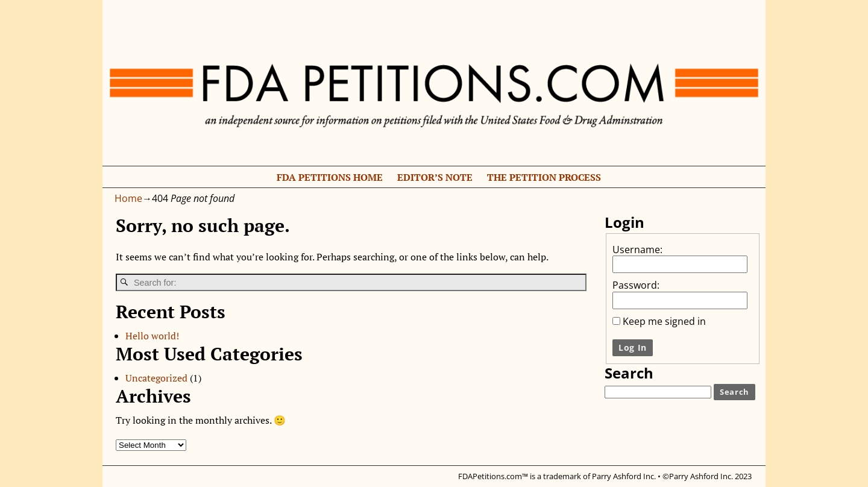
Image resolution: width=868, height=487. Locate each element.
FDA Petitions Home (330, 177)
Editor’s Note (435, 177)
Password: (636, 285)
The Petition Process (544, 177)
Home (128, 198)
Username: (637, 250)
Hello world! (152, 336)
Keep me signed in (664, 321)
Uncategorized (156, 378)
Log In (633, 347)
